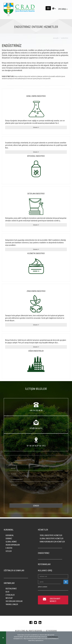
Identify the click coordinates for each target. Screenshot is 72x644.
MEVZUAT (9, 598)
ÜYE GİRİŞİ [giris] (63, 9)
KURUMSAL (10, 535)
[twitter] (36, 623)
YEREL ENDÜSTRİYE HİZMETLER (51, 535)
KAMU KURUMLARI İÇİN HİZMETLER (52, 542)
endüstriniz (65, 38)
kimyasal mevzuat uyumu (29, 79)
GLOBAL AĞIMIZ (11, 542)
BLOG (7, 592)
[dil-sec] (54, 9)
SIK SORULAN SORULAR (14, 601)
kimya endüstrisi (19, 76)
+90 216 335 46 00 (36, 410)
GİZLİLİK (9, 551)
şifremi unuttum (43, 587)
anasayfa (56, 38)
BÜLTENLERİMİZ (11, 589)
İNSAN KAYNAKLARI (13, 545)
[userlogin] (66, 582)
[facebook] (32, 623)
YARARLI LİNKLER (12, 604)
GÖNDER (36, 506)
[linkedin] (41, 623)
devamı (36, 127)
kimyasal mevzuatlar (15, 79)
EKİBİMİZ (9, 539)
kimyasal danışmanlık (44, 79)
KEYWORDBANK (51, 631)
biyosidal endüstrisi (31, 76)
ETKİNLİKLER (10, 595)
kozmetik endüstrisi (56, 76)
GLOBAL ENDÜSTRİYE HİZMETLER (52, 539)
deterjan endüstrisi (43, 76)
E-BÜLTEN (9, 548)
